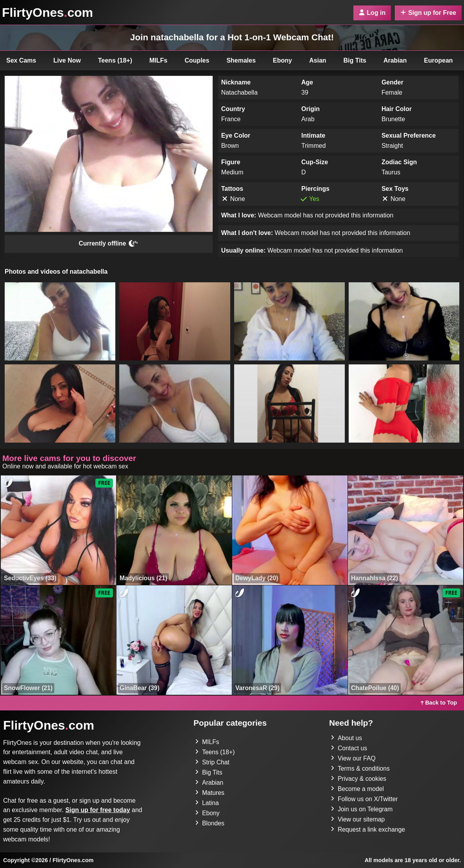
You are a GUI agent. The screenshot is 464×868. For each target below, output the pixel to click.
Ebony (282, 60)
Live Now (67, 60)
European (439, 60)
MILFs (158, 60)
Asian (318, 60)
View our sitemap (358, 819)
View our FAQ (353, 758)
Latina (207, 803)
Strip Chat (212, 762)
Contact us (349, 748)
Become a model (358, 789)
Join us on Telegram (362, 809)
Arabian (395, 60)
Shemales (241, 60)
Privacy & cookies (359, 779)
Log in (372, 13)
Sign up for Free (428, 13)
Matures (210, 793)
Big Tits (355, 60)
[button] (60, 321)
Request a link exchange (368, 829)
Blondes (210, 823)
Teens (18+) (115, 60)
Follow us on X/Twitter (365, 799)
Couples (197, 60)
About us (347, 738)
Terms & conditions (361, 768)
